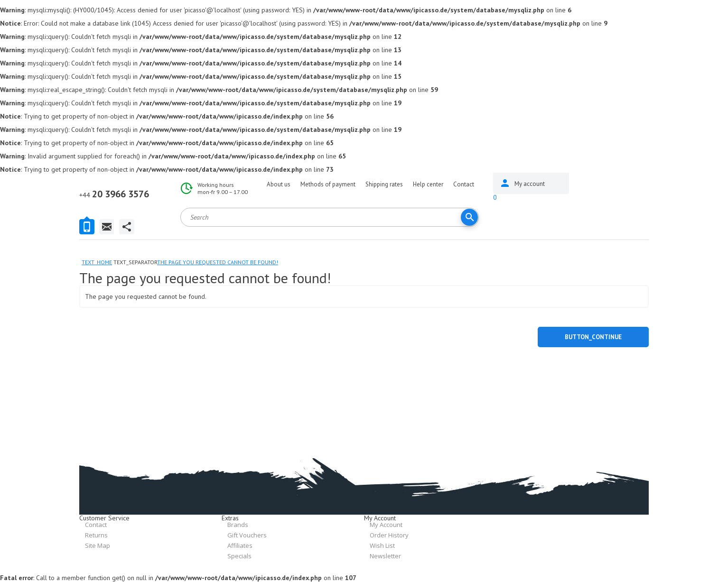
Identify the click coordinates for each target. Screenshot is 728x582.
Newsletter (385, 556)
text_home (97, 262)
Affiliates (240, 545)
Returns (96, 535)
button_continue (593, 337)
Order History (389, 535)
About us (279, 184)
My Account (386, 525)
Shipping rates (384, 184)
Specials (239, 556)
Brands (238, 525)
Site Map (98, 545)
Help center (428, 184)
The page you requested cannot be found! (218, 262)
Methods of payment (328, 184)
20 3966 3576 (114, 194)
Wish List (382, 545)
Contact (464, 184)
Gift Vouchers (247, 535)
